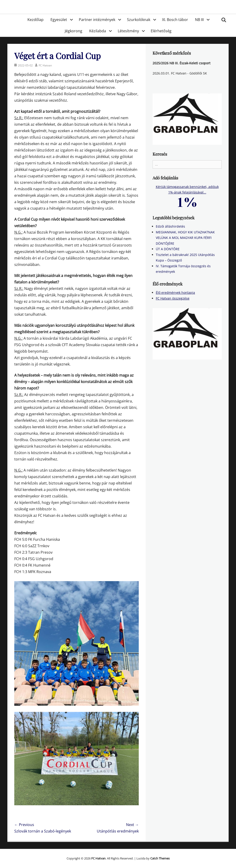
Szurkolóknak (139, 20)
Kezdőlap (35, 20)
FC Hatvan (45, 65)
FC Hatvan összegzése (173, 298)
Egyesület (59, 20)
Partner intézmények (97, 20)
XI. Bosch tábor (175, 20)
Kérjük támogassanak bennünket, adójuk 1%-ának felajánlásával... (187, 194)
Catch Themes (160, 858)
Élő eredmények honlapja (175, 293)
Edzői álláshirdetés (170, 226)
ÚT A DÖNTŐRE (168, 249)
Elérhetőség (161, 31)
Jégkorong (74, 31)
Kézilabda (98, 31)
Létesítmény (128, 31)
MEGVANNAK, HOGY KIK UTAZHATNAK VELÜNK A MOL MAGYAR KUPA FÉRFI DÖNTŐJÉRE (185, 238)
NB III (199, 20)
